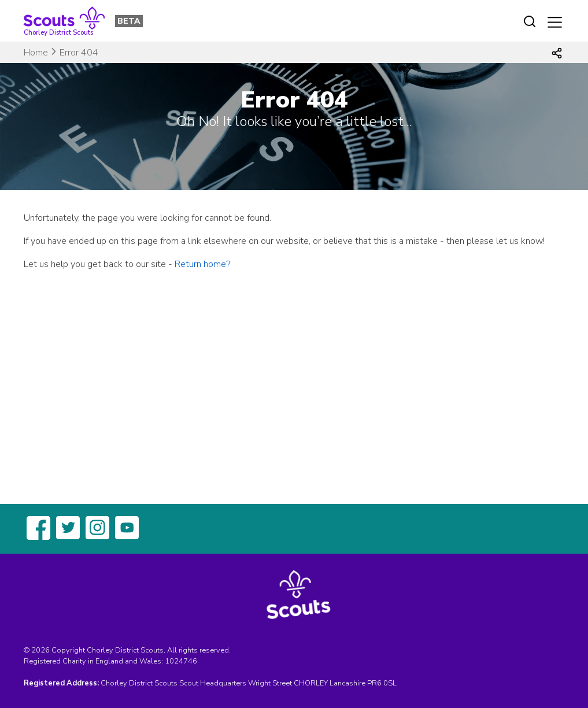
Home (36, 53)
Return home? (202, 264)
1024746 (181, 661)
